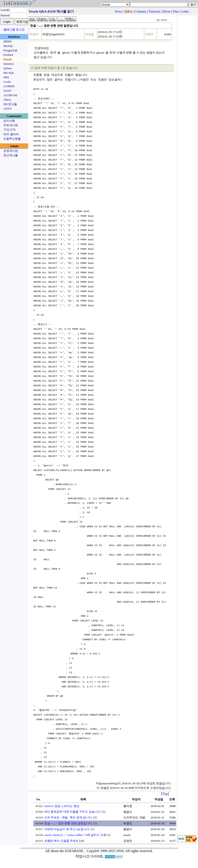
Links (185, 11)
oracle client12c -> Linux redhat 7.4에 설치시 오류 (75, 835)
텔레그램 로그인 (14, 29)
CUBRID (9, 86)
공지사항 (9, 121)
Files (176, 11)
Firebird (8, 55)
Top (165, 794)
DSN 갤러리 (11, 134)
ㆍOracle (6, 59)
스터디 (8, 109)
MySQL (8, 46)
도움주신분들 (12, 139)
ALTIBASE (10, 95)
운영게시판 (11, 151)
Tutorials (154, 11)
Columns (140, 11)
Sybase (8, 68)
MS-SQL (9, 73)
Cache (7, 82)
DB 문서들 (10, 104)
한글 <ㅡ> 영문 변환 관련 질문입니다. (68, 823)
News (119, 11)
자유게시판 (11, 125)
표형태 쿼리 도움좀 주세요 (61, 841)
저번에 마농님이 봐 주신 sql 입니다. (67, 829)
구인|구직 (9, 130)
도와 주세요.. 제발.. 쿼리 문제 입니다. (68, 817)
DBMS (8, 41)
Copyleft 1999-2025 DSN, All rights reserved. (120, 851)
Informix (9, 64)
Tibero (7, 100)
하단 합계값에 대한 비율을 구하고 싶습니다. (73, 812)
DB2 (6, 77)
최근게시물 (11, 155)
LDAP (7, 91)
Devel (167, 11)
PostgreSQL (11, 50)
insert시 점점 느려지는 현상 (62, 806)
